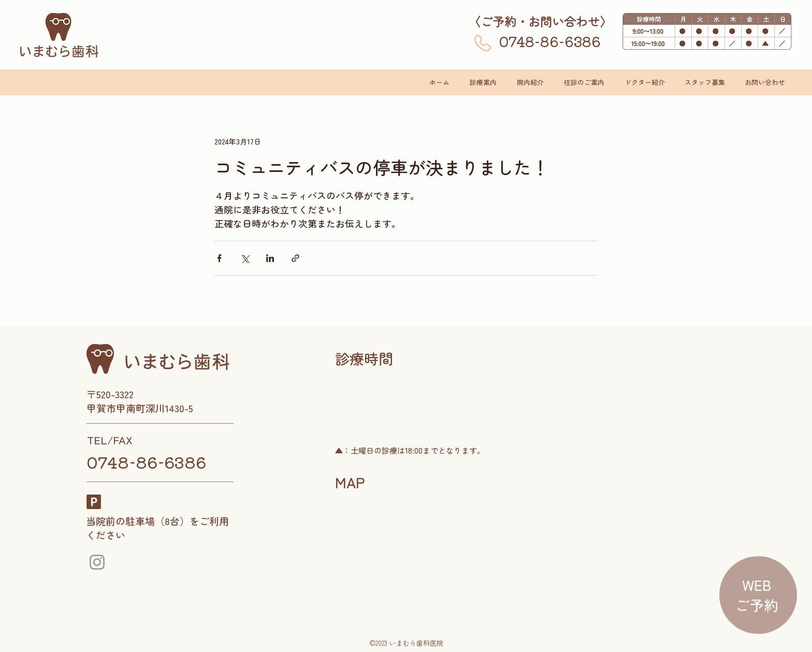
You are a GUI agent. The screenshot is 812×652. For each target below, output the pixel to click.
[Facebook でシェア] (219, 258)
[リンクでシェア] (295, 258)
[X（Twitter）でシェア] (245, 258)
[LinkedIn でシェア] (270, 258)
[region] (757, 596)
